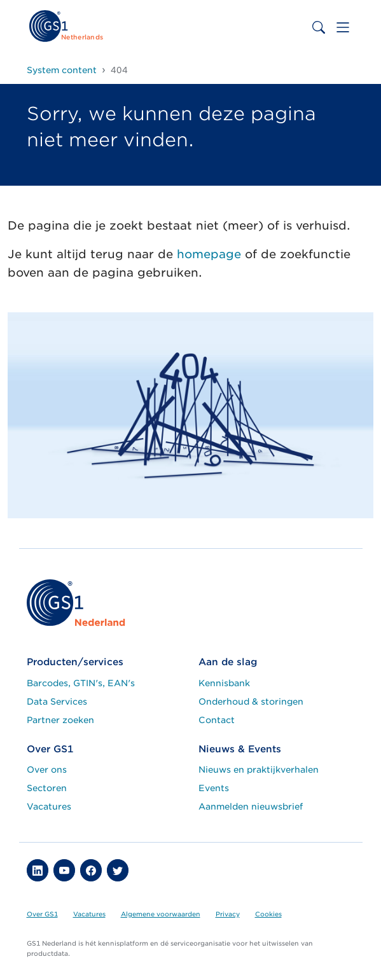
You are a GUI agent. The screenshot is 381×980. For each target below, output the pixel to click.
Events (214, 788)
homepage (209, 254)
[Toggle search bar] (319, 27)
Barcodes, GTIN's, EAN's (81, 683)
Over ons (47, 770)
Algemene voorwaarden (161, 914)
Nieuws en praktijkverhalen (259, 770)
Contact (217, 720)
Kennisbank (224, 683)
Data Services (57, 701)
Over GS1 (42, 914)
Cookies (268, 914)
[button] (38, 870)
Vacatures (49, 806)
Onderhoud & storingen (251, 701)
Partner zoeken (60, 720)
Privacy (228, 914)
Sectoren (47, 788)
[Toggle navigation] (343, 27)
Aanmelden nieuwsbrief (251, 806)
